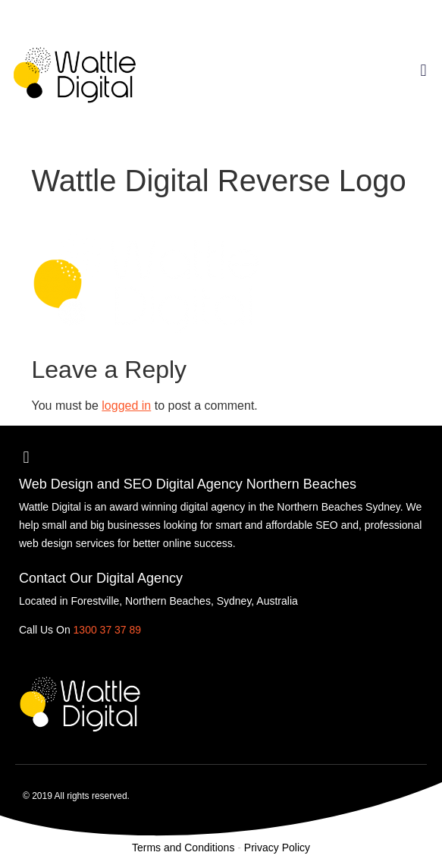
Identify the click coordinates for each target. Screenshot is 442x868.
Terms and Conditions (183, 848)
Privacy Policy (277, 848)
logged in (126, 406)
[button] (423, 70)
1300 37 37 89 (108, 630)
